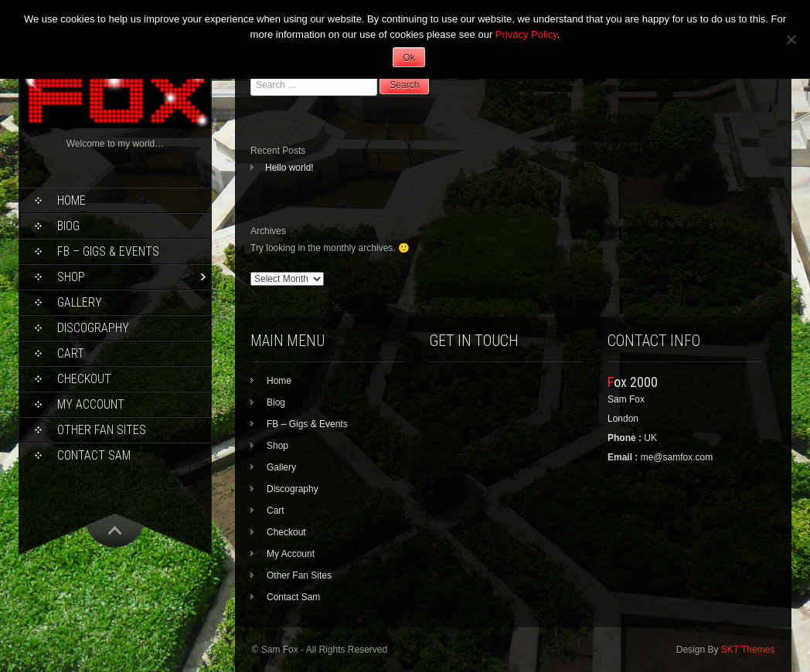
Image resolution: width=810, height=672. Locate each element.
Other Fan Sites (102, 430)
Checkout (84, 379)
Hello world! (289, 168)
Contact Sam (94, 455)
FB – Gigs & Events (108, 251)
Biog (68, 226)
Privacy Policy (526, 34)
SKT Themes (748, 650)
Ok (408, 58)
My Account (91, 404)
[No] (791, 39)
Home (71, 200)
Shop (71, 277)
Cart (71, 353)
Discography (93, 328)
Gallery (80, 302)
